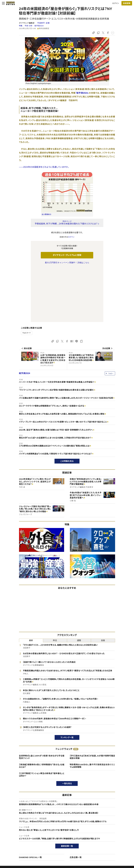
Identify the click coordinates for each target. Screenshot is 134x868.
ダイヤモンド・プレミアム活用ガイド (23, 838)
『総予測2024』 (82, 93)
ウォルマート (27, 278)
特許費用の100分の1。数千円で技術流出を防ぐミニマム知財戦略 (92, 711)
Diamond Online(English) (66, 830)
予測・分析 (28, 26)
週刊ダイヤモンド (63, 834)
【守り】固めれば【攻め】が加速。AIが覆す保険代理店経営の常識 (92, 703)
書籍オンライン (62, 843)
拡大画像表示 (47, 214)
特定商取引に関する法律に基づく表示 (24, 847)
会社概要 (108, 834)
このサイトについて (17, 830)
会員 (103, 586)
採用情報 (108, 838)
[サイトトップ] (10, 3)
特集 (21, 26)
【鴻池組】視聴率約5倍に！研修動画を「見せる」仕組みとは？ (42, 711)
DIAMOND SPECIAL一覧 (30, 803)
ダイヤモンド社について (114, 825)
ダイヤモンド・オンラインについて (23, 825)
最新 (31, 586)
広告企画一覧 (76, 803)
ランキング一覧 (67, 683)
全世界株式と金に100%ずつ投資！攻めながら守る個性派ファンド (42, 703)
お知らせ (108, 843)
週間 (79, 586)
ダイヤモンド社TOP (112, 830)
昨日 (55, 586)
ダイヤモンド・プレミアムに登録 (67, 255)
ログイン (116, 3)
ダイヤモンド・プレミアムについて (22, 834)
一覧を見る (67, 729)
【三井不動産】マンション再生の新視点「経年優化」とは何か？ (42, 720)
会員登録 (127, 3)
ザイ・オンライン (62, 847)
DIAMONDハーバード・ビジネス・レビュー (72, 838)
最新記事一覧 (67, 792)
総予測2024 (39, 26)
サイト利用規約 (16, 843)
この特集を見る (67, 407)
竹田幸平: (44, 23)
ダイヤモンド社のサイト (66, 825)
